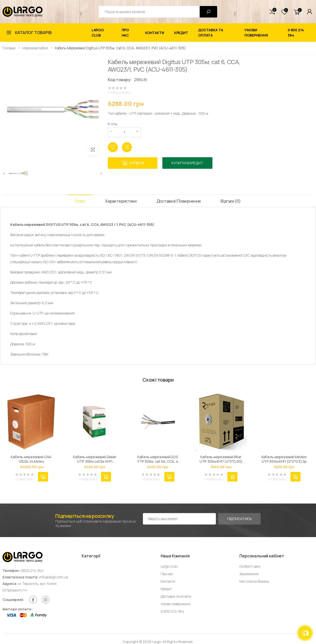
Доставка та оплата (211, 33)
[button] (272, 12)
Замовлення (249, 574)
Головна (9, 48)
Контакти (155, 33)
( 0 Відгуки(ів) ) (120, 93)
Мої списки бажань (254, 581)
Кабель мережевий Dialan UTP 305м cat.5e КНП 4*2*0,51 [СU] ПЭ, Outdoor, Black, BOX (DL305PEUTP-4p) (95, 459)
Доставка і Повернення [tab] (179, 201)
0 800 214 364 (296, 33)
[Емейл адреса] (179, 519)
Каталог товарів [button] (33, 33)
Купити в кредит (187, 163)
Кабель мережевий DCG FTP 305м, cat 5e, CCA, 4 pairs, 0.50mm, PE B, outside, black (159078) (158, 459)
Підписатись (240, 519)
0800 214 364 (32, 571)
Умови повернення (256, 33)
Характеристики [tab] (121, 201)
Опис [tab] (80, 201)
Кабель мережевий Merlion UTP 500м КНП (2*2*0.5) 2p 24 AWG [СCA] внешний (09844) (284, 459)
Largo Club (98, 33)
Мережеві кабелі (35, 48)
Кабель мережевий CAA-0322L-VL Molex (32, 459)
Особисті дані (250, 566)
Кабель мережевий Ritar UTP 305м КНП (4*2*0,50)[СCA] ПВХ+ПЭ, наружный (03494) (221, 459)
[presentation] (4, 173)
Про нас (125, 33)
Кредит (181, 33)
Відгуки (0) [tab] (231, 201)
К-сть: (113, 124)
